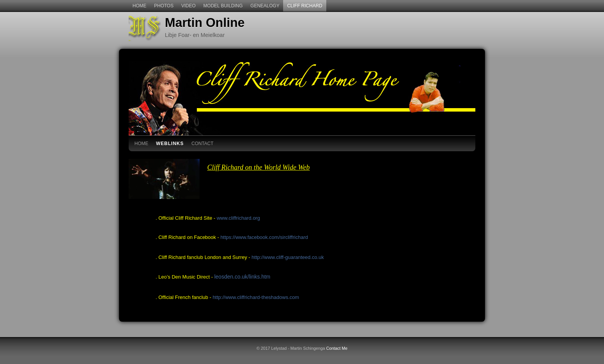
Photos (164, 6)
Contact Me (337, 348)
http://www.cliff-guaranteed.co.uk (288, 257)
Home (139, 6)
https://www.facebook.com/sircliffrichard (264, 237)
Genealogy (265, 6)
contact (202, 144)
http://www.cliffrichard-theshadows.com (256, 297)
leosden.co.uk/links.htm (242, 277)
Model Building (223, 6)
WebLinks (170, 144)
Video (188, 6)
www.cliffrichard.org (238, 218)
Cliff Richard (305, 6)
